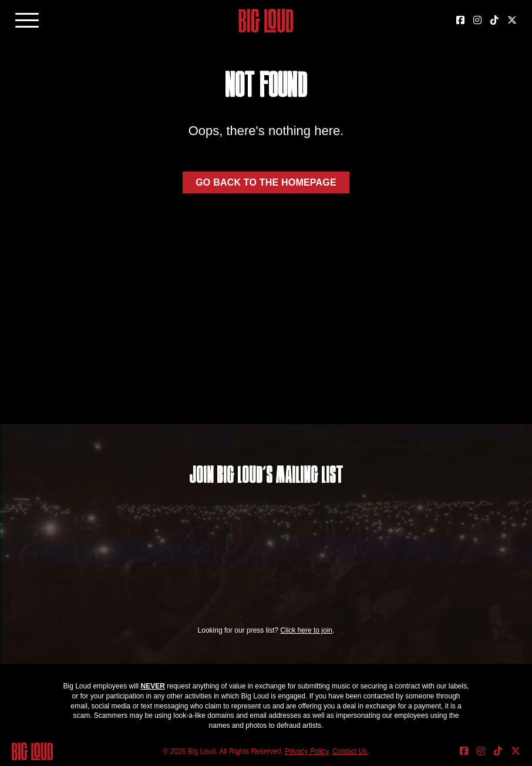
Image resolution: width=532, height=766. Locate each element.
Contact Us (350, 751)
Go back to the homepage (266, 182)
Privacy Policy (307, 751)
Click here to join (306, 630)
